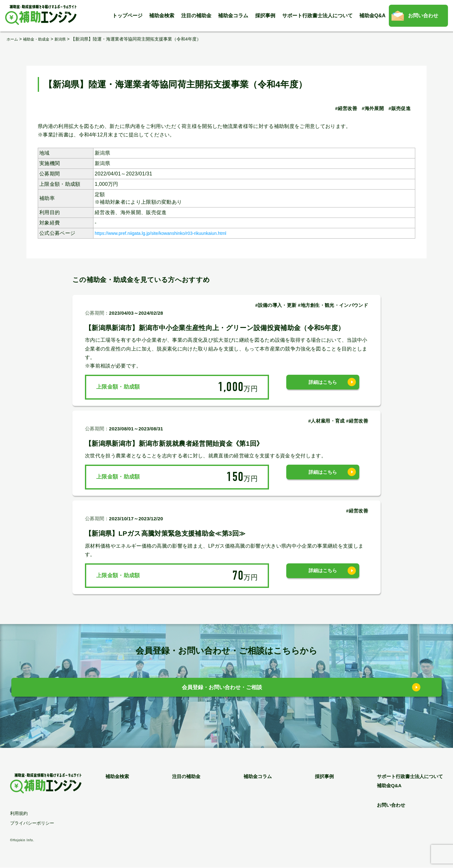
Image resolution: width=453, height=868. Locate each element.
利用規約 (19, 814)
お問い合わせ (423, 16)
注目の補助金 (196, 16)
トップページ (127, 16)
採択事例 (265, 16)
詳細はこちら (323, 387)
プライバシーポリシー (32, 823)
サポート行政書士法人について (317, 16)
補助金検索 (162, 16)
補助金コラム (233, 16)
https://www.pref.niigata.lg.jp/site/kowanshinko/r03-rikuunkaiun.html (173, 233)
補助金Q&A (372, 16)
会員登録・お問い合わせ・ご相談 (222, 689)
